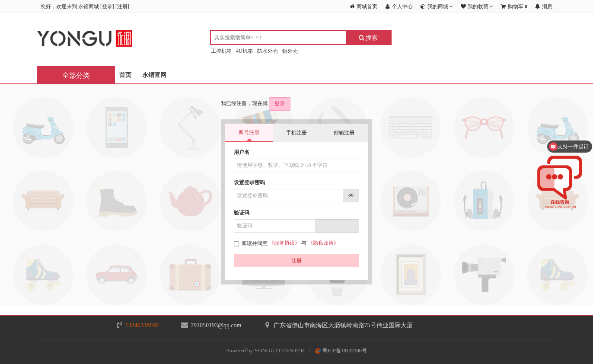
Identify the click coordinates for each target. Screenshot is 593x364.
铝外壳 (290, 51)
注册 (122, 6)
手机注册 (296, 133)
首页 (125, 75)
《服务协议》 (284, 243)
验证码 (242, 213)
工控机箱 (221, 51)
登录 (107, 6)
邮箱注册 (344, 133)
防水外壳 (268, 51)
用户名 (242, 152)
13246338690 (142, 325)
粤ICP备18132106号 (341, 351)
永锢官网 (154, 75)
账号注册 (249, 132)
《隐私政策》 (323, 243)
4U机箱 (244, 51)
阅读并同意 (251, 243)
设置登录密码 (249, 182)
